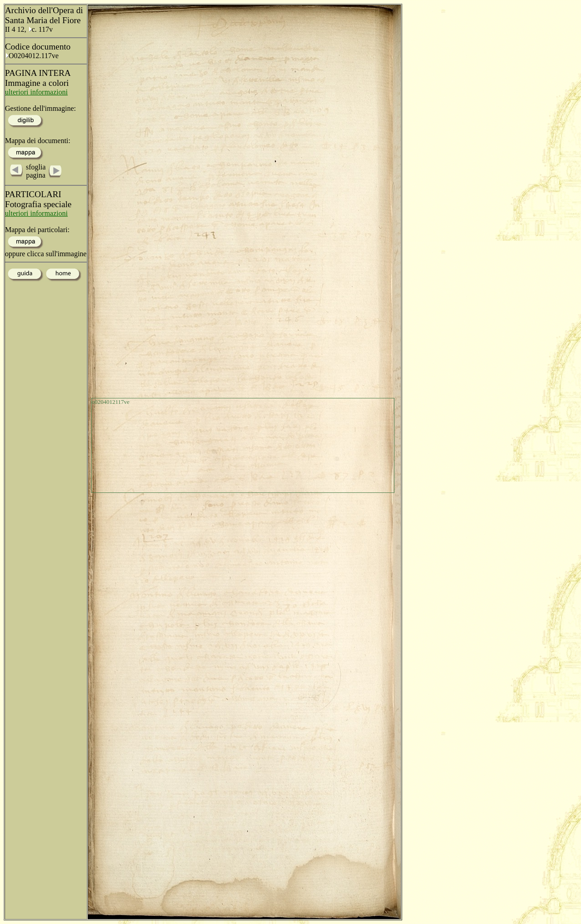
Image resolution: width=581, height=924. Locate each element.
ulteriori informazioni (36, 92)
